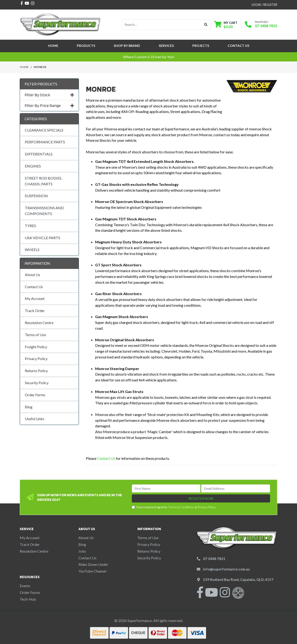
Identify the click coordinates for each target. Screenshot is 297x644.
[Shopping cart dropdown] (226, 25)
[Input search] (162, 25)
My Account (35, 298)
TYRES (30, 226)
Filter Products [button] (41, 84)
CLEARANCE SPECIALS (44, 130)
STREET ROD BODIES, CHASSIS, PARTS (43, 181)
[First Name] (166, 488)
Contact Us (238, 46)
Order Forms (35, 395)
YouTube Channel (92, 571)
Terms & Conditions (181, 507)
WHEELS (32, 250)
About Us (32, 275)
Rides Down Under (93, 564)
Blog (29, 407)
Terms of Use (35, 335)
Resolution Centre (39, 323)
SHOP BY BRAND (127, 46)
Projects (201, 46)
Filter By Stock (49, 95)
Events (25, 586)
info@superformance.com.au (226, 569)
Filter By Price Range (49, 105)
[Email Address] (236, 488)
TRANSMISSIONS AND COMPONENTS (44, 211)
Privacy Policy (36, 359)
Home (53, 46)
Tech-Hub (28, 599)
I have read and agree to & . (174, 507)
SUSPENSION (36, 196)
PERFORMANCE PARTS (45, 142)
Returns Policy (36, 371)
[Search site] (206, 25)
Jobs (82, 551)
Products (86, 46)
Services (166, 46)
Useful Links (35, 419)
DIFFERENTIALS (39, 154)
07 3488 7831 (266, 26)
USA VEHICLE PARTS (42, 238)
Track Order (35, 311)
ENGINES (33, 166)
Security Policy (37, 383)
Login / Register (265, 5)
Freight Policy (36, 347)
